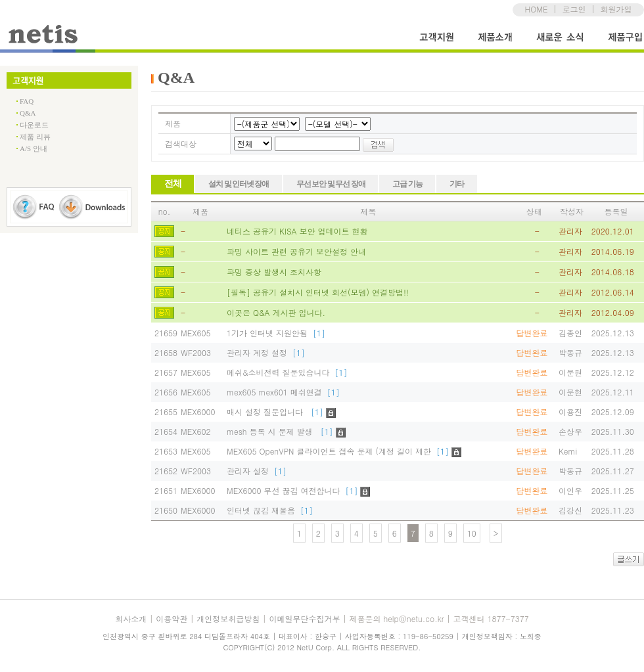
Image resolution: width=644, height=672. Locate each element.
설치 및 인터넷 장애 (239, 184)
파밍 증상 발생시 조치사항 (274, 272)
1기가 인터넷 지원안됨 (276, 333)
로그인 (574, 9)
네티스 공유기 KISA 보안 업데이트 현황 (297, 231)
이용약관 (172, 618)
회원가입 (616, 9)
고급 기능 (407, 184)
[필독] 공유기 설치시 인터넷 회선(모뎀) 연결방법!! (318, 292)
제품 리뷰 (35, 137)
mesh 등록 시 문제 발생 (280, 431)
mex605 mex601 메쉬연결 (283, 392)
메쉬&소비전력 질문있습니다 (287, 372)
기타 (457, 184)
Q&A (28, 113)
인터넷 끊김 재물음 (270, 510)
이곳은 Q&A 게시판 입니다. (276, 312)
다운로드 (34, 125)
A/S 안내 (34, 148)
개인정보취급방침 (228, 618)
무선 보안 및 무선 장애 (331, 184)
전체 (172, 184)
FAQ (27, 101)
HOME (537, 9)
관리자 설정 (257, 471)
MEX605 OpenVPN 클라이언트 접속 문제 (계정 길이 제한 (338, 451)
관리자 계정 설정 (266, 352)
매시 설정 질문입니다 (275, 412)
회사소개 (131, 618)
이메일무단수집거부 (304, 618)
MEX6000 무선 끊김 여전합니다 (292, 490)
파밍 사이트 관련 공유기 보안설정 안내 (296, 251)
